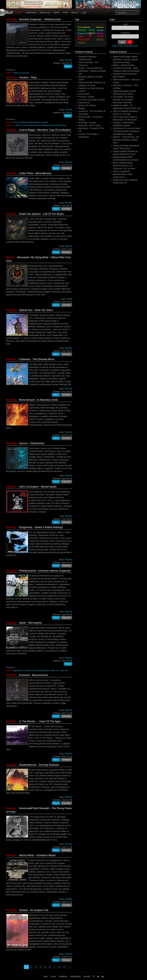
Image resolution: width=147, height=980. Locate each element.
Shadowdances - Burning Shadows (39, 765)
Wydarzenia (45, 12)
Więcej (75, 12)
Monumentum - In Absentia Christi (38, 400)
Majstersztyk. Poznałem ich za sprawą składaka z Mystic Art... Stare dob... (41, 670)
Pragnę (82, 108)
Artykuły (18, 12)
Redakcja (63, 976)
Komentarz (66, 168)
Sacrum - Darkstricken (32, 443)
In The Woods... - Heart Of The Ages (40, 721)
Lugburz (91, 33)
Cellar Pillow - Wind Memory (35, 173)
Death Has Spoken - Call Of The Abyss (41, 214)
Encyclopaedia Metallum (91, 27)
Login (84, 12)
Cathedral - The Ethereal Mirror (37, 359)
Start (46, 976)
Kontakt (87, 976)
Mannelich (10, 125)
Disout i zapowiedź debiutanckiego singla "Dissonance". (123, 174)
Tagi (77, 19)
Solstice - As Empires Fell (34, 910)
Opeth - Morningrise (30, 623)
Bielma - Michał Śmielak (124, 65)
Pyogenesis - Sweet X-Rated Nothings (41, 527)
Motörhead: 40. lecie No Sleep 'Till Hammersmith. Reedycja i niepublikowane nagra (126, 131)
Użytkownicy (31, 12)
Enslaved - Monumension (34, 675)
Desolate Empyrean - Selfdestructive (40, 19)
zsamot (9, 73)
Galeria (56, 12)
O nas (53, 976)
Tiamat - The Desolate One (91, 68)
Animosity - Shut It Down (90, 125)
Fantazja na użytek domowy (91, 88)
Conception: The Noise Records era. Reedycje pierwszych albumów (123, 100)
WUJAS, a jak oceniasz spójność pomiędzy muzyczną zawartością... (41, 125)
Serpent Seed (86, 30)
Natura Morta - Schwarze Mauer (37, 855)
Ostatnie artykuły (118, 52)
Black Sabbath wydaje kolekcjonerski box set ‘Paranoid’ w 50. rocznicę (124, 166)
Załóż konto (118, 46)
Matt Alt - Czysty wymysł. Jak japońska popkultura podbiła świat (126, 140)
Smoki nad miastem (87, 105)
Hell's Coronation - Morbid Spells (38, 487)
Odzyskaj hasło (131, 46)
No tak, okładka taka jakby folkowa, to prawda (31, 122)
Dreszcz (82, 91)
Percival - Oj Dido (86, 97)
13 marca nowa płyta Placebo (92, 100)
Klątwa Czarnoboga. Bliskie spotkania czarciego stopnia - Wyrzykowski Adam (126, 59)
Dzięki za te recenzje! (21, 73)
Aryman (100, 33)
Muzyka (10, 257)
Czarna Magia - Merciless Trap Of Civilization (45, 130)
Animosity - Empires (87, 123)
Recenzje (11, 19)
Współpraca (75, 976)
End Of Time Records (91, 38)
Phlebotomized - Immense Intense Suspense (45, 571)
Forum (65, 12)
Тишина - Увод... (29, 77)
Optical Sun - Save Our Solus (36, 310)
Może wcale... (85, 94)
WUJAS (9, 122)
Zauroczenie (84, 103)
